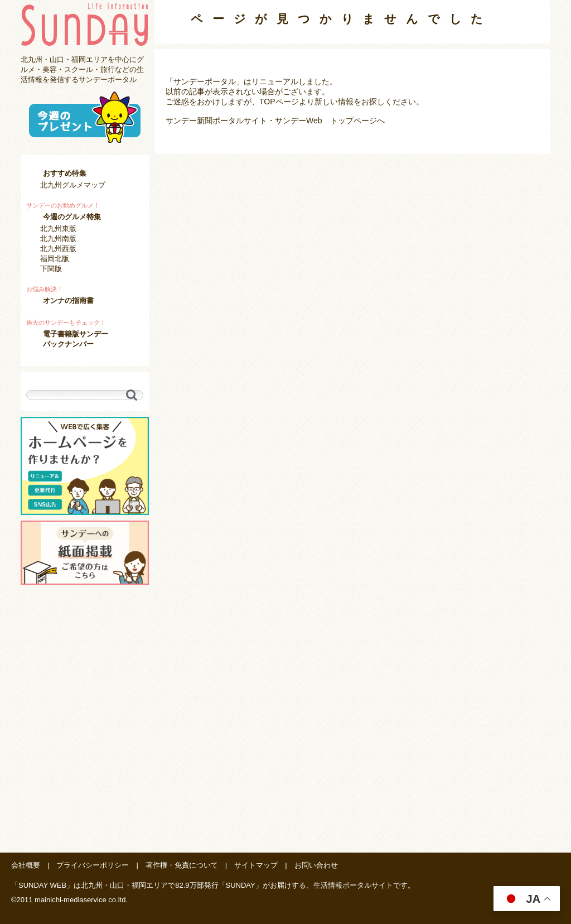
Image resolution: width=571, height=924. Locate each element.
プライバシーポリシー (93, 865)
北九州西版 (58, 249)
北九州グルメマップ (73, 185)
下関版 (51, 269)
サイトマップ (256, 865)
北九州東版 (58, 228)
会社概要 (26, 865)
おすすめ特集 (65, 173)
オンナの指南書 (68, 300)
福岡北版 (55, 259)
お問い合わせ (316, 865)
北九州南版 (58, 239)
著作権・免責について (182, 865)
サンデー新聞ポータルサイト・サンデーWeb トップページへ (275, 121)
